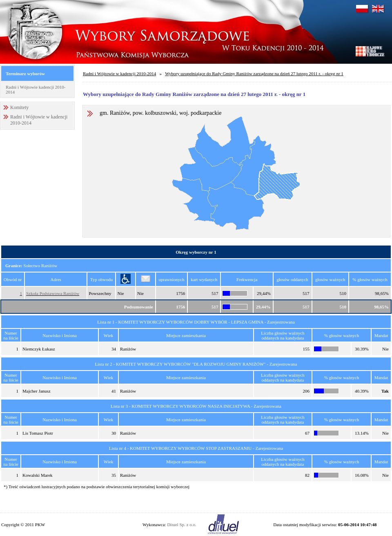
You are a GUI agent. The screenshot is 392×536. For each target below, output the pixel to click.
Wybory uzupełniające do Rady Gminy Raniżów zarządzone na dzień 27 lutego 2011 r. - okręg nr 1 (254, 74)
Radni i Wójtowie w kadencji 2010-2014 (119, 74)
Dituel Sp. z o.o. (182, 525)
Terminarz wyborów (25, 74)
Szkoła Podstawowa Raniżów (53, 293)
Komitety (19, 107)
